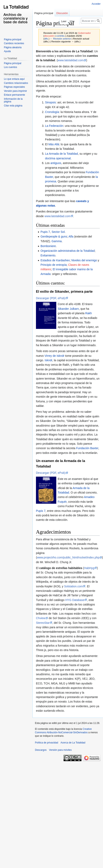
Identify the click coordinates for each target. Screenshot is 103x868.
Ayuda (7, 51)
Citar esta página (13, 106)
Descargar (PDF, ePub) (51, 298)
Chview (41, 618)
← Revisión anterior (60, 39)
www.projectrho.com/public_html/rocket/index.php (68, 557)
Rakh (88, 313)
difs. (47, 39)
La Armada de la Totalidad (62, 154)
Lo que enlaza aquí (14, 79)
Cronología (52, 112)
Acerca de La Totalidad (73, 743)
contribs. (61, 36)
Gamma (57, 241)
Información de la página (13, 100)
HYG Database (75, 600)
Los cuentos (10, 67)
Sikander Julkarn (68, 309)
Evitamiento (48, 255)
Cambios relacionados (16, 83)
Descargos (41, 750)
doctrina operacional (58, 158)
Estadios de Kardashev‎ (55, 260)
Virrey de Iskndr (54, 356)
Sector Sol (58, 232)
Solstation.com (74, 586)
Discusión (62, 13)
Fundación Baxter (87, 448)
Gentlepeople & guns (54, 236)
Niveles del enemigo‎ (84, 260)
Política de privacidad (47, 743)
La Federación (54, 126)
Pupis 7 (45, 232)
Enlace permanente (14, 95)
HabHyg (89, 568)
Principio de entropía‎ (53, 265)
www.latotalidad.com (71, 60)
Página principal (44, 13)
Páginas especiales (14, 87)
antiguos (56, 163)
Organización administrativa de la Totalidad (68, 251)
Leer (61, 21)
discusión (49, 36)
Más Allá (54, 144)
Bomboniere (48, 246)
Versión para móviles (60, 750)
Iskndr (48, 360)
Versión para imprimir (15, 91)
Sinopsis (50, 102)
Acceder (96, 4)
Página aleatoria (13, 47)
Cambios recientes (14, 43)
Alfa (71, 236)
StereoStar (43, 623)
